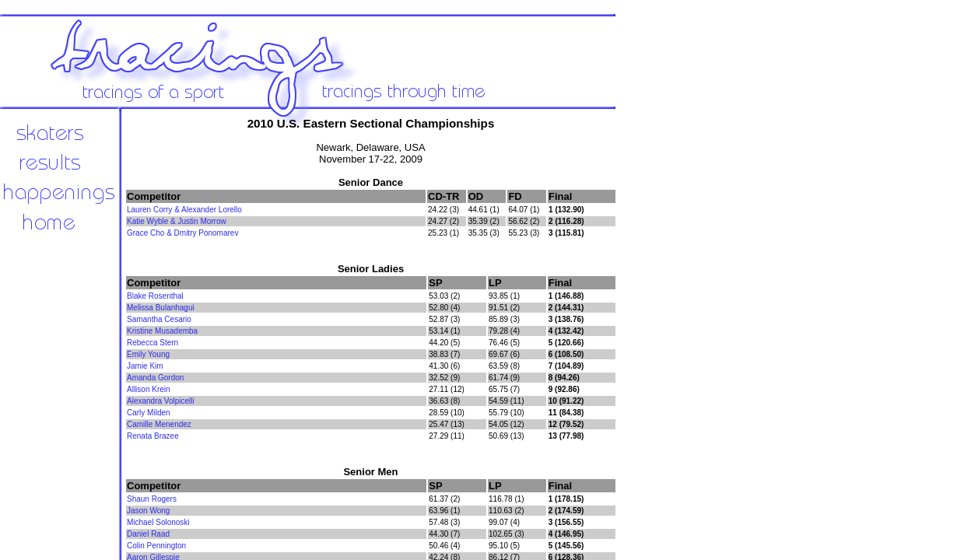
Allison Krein (149, 389)
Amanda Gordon (155, 378)
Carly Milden (149, 413)
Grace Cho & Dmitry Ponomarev (182, 233)
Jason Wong (148, 511)
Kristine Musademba (162, 331)
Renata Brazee (153, 436)
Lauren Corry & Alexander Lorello (184, 210)
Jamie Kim (145, 366)
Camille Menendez (159, 424)
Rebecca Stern (152, 343)
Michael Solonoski (158, 522)
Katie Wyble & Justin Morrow (177, 221)
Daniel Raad (148, 534)
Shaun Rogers (152, 499)
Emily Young (148, 354)
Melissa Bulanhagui (161, 308)
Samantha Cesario (159, 319)
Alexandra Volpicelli (161, 401)
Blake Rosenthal (155, 296)
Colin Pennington (156, 546)
